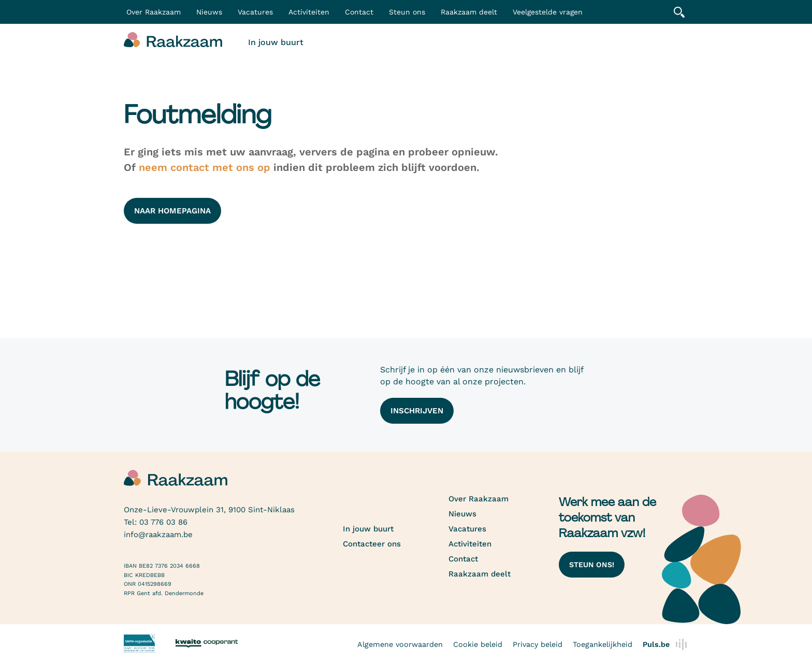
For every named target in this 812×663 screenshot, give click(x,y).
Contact (359, 12)
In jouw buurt (276, 42)
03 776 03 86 (163, 522)
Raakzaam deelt (469, 12)
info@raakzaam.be (158, 535)
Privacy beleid (538, 644)
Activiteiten (309, 12)
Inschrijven (417, 411)
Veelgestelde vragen (548, 12)
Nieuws (209, 12)
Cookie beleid (478, 644)
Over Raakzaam (479, 499)
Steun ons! (592, 565)
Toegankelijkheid (603, 644)
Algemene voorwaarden (400, 644)
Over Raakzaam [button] (154, 12)
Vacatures (255, 12)
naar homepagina (172, 211)
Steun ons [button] (407, 12)
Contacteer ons (372, 544)
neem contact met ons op (205, 167)
